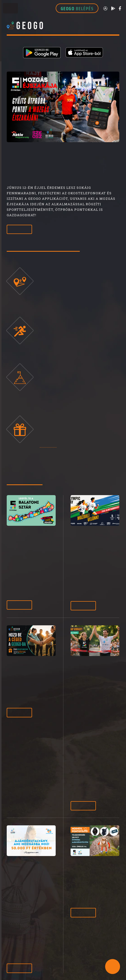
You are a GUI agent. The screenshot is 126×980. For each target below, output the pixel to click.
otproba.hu (48, 445)
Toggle (11, 9)
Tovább (20, 229)
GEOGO (77, 8)
